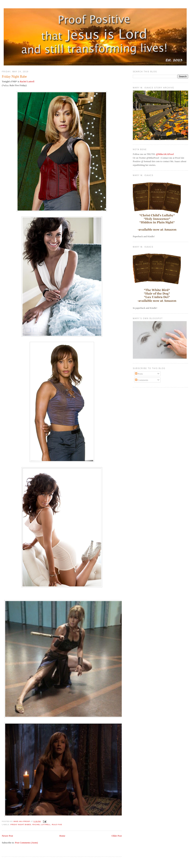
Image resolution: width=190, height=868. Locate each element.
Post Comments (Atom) (27, 843)
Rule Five (57, 825)
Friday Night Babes (21, 825)
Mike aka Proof (22, 821)
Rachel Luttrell (27, 81)
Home (62, 836)
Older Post (117, 836)
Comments (142, 380)
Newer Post (7, 836)
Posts (139, 374)
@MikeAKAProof (165, 154)
